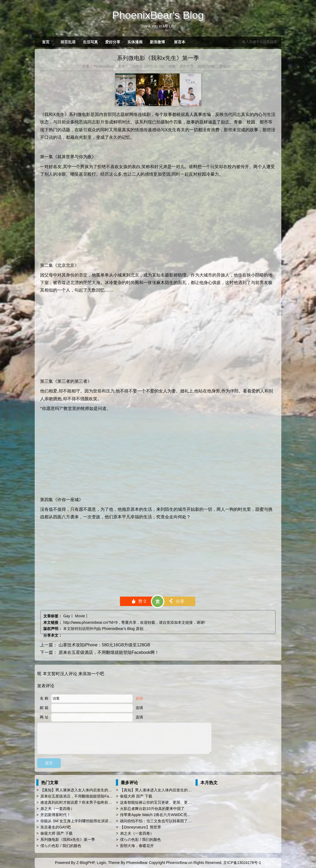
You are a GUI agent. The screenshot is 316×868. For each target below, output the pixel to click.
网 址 (44, 717)
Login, (102, 863)
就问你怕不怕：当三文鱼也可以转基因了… (156, 821)
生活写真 (90, 42)
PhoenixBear (103, 66)
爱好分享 (113, 42)
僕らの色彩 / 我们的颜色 (61, 846)
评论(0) (225, 66)
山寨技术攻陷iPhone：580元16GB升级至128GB (104, 645)
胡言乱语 (68, 42)
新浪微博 (157, 42)
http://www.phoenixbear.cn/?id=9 (90, 622)
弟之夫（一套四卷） (57, 809)
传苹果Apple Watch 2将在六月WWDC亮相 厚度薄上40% (167, 815)
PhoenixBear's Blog (118, 629)
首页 (46, 42)
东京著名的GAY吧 (56, 827)
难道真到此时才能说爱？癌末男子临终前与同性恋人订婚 (87, 802)
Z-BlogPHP (86, 863)
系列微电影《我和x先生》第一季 (158, 58)
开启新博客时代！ (55, 815)
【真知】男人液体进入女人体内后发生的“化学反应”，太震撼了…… (96, 790)
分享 (176, 601)
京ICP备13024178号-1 (242, 863)
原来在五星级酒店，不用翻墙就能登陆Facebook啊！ (109, 652)
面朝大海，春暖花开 (137, 846)
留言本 (180, 42)
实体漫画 (135, 42)
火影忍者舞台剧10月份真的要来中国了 (152, 809)
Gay (67, 616)
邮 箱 (44, 708)
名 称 (44, 698)
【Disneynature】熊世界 (141, 827)
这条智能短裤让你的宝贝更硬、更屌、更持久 (158, 802)
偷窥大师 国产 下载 (56, 833)
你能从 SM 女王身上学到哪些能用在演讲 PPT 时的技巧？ (88, 821)
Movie (80, 616)
